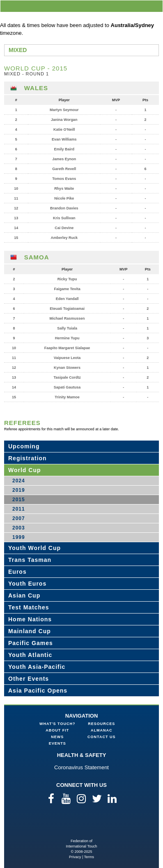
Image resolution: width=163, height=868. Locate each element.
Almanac (102, 730)
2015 (19, 500)
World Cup (25, 470)
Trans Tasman (30, 560)
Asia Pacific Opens (38, 691)
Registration (28, 458)
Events (57, 743)
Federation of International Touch (81, 825)
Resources (101, 724)
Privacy (75, 857)
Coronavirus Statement (81, 767)
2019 (19, 490)
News (57, 737)
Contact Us (101, 737)
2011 (19, 509)
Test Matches (29, 607)
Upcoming (24, 446)
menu (155, 6)
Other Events (29, 679)
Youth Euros (27, 584)
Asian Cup (24, 595)
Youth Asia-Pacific (37, 667)
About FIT (57, 730)
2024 (19, 481)
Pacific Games (31, 643)
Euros (17, 572)
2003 (19, 528)
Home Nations (30, 619)
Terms (89, 857)
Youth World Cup (34, 548)
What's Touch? (57, 724)
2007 (19, 518)
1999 (19, 537)
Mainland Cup (30, 631)
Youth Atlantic (30, 655)
